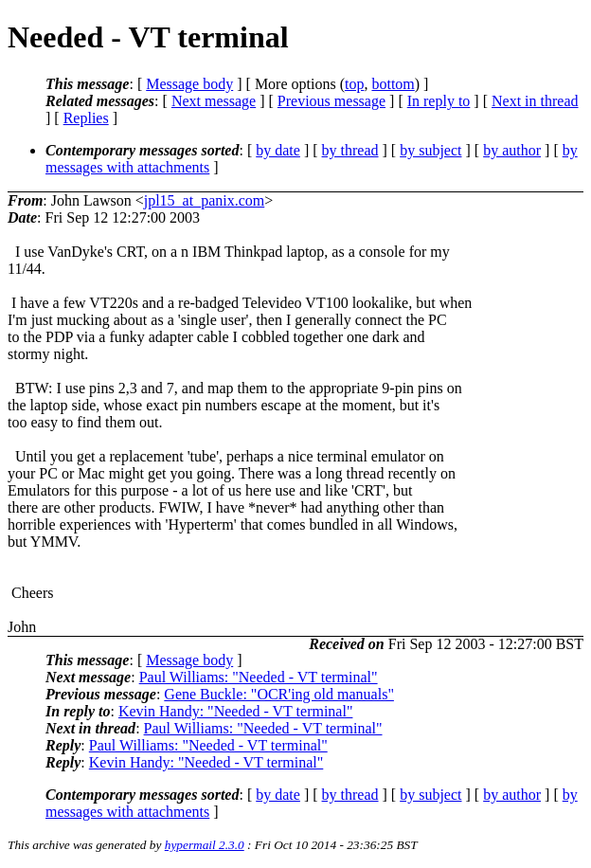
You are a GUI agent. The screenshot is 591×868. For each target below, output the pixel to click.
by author (512, 150)
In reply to (439, 101)
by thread (350, 150)
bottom (393, 84)
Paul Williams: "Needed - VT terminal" (259, 677)
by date (278, 150)
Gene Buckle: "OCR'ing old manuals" (279, 694)
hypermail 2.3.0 (205, 845)
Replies (86, 118)
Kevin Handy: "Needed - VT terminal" (236, 711)
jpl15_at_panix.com (205, 200)
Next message (214, 101)
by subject (430, 150)
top (354, 84)
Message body (189, 84)
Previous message (331, 101)
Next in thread (535, 101)
